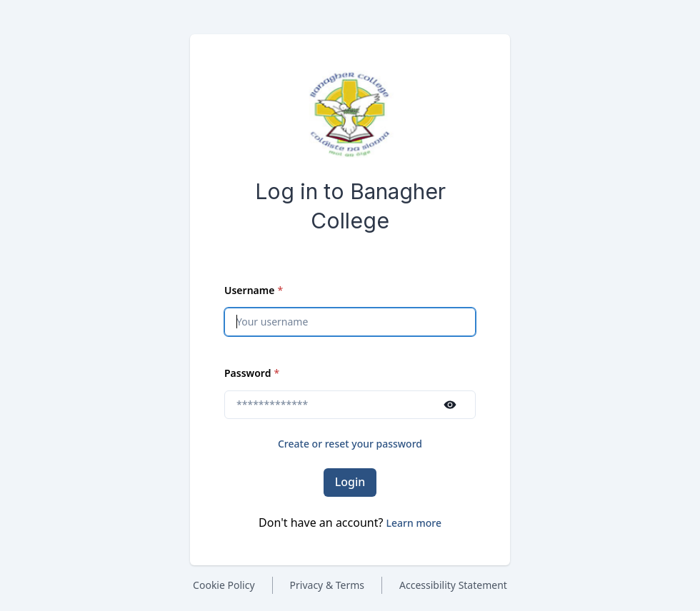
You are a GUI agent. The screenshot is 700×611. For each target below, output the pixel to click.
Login (350, 482)
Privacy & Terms (327, 585)
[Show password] (450, 405)
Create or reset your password (350, 444)
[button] (414, 523)
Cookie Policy (224, 585)
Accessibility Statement (453, 585)
